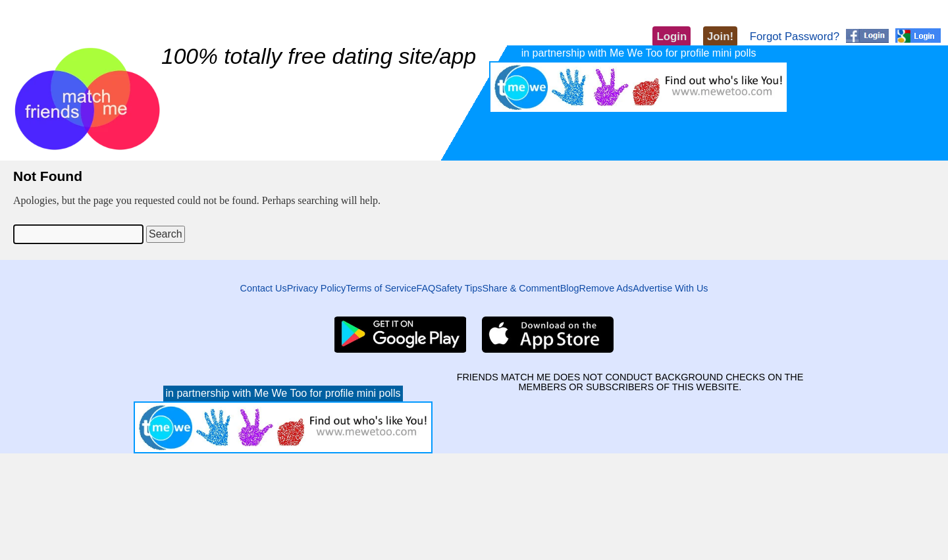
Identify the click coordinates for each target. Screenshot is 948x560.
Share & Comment (521, 288)
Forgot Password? (795, 37)
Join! (720, 37)
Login (671, 37)
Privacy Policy (317, 288)
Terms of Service (381, 288)
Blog (570, 288)
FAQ (426, 288)
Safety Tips (459, 288)
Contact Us (263, 288)
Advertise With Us (670, 288)
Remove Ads (606, 288)
